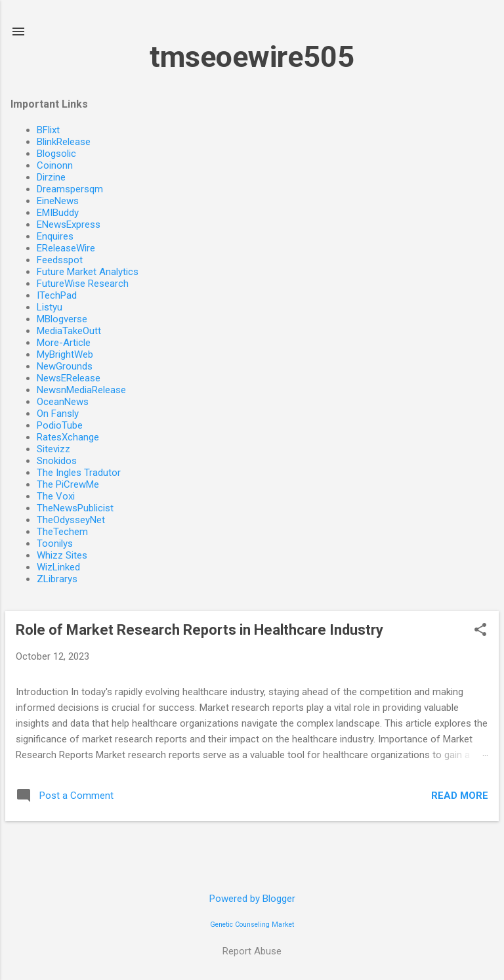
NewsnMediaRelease (81, 390)
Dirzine (51, 177)
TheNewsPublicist (75, 508)
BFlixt (48, 130)
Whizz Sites (62, 555)
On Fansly (58, 414)
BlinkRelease (64, 142)
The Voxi (56, 496)
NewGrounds (65, 366)
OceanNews (63, 402)
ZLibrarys (57, 579)
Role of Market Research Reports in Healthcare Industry (199, 630)
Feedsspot (60, 260)
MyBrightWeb (65, 354)
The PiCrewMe (68, 484)
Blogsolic (56, 154)
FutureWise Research (83, 284)
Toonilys (55, 543)
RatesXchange (68, 437)
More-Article (64, 343)
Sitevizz (53, 449)
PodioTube (60, 425)
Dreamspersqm (70, 189)
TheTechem (62, 532)
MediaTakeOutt (69, 331)
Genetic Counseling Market (252, 925)
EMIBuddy (58, 213)
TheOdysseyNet (71, 520)
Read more (460, 796)
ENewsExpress (69, 224)
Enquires (55, 236)
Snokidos (57, 461)
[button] (480, 631)
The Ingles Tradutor (79, 473)
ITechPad (57, 295)
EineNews (58, 201)
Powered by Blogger (252, 899)
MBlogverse (62, 319)
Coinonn (55, 165)
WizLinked (58, 567)
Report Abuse (252, 951)
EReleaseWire (66, 248)
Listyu (50, 307)
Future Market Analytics (88, 272)
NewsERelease (69, 378)
